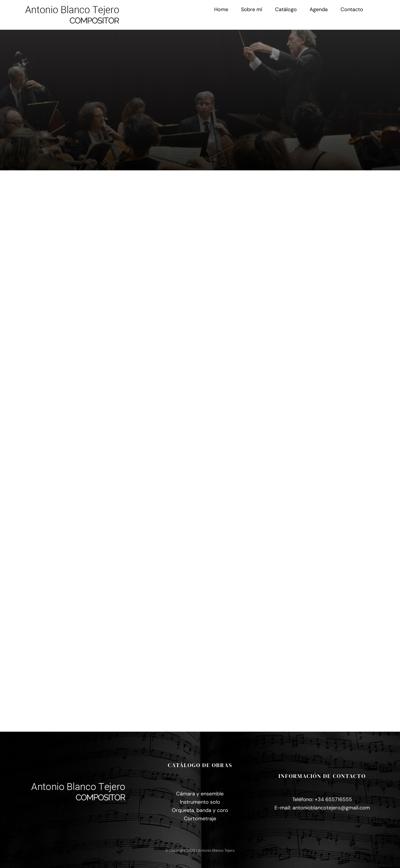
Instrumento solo (200, 802)
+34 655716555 (333, 799)
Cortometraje (200, 819)
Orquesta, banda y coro (200, 810)
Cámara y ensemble (200, 794)
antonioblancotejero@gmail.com (331, 808)
